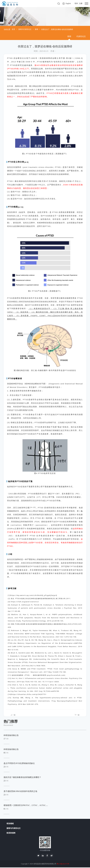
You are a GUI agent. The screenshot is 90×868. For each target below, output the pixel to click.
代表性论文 (81, 36)
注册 (81, 3)
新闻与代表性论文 (25, 29)
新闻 (36, 29)
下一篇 (77, 715)
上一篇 (13, 715)
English (68, 3)
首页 (13, 29)
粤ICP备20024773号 (63, 864)
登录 (76, 3)
